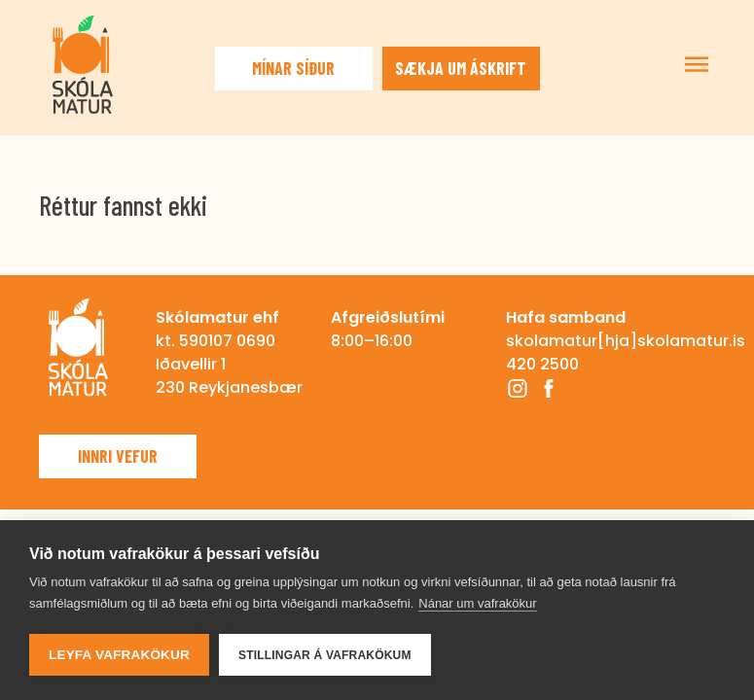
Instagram (518, 388)
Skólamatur (83, 65)
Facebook (549, 388)
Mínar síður (293, 68)
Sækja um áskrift (461, 68)
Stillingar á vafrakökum (325, 655)
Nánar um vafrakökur (477, 603)
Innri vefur (118, 456)
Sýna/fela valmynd (697, 64)
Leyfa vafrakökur (119, 655)
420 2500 (542, 364)
